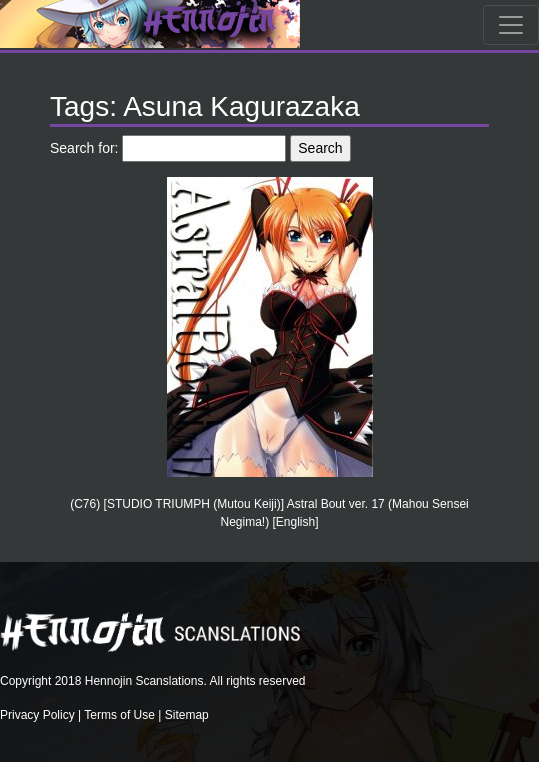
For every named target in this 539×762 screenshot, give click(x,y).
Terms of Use (119, 715)
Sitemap (187, 715)
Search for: (84, 148)
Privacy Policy (37, 715)
